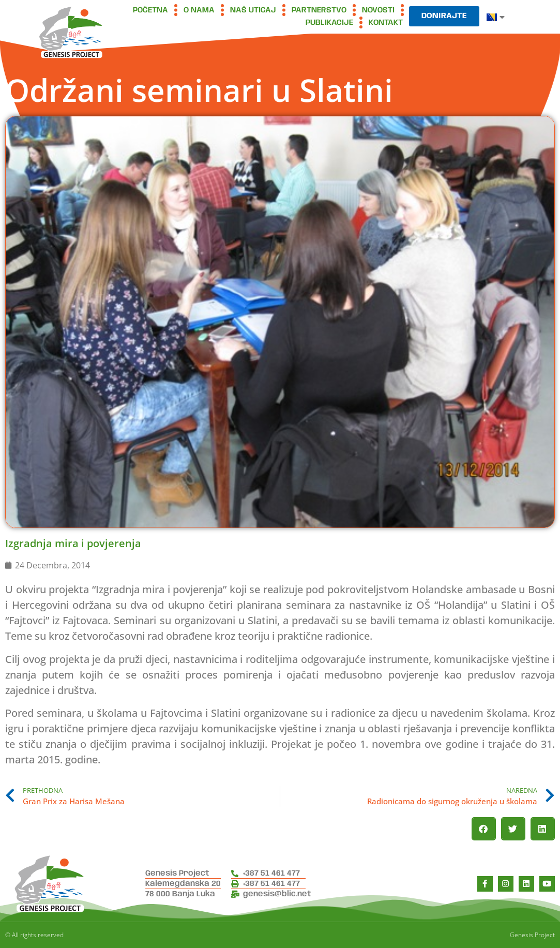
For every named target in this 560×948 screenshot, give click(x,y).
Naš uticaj (253, 10)
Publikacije (329, 23)
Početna (150, 10)
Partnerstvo (319, 10)
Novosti (378, 10)
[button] (484, 829)
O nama (199, 10)
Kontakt (386, 23)
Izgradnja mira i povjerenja (73, 543)
